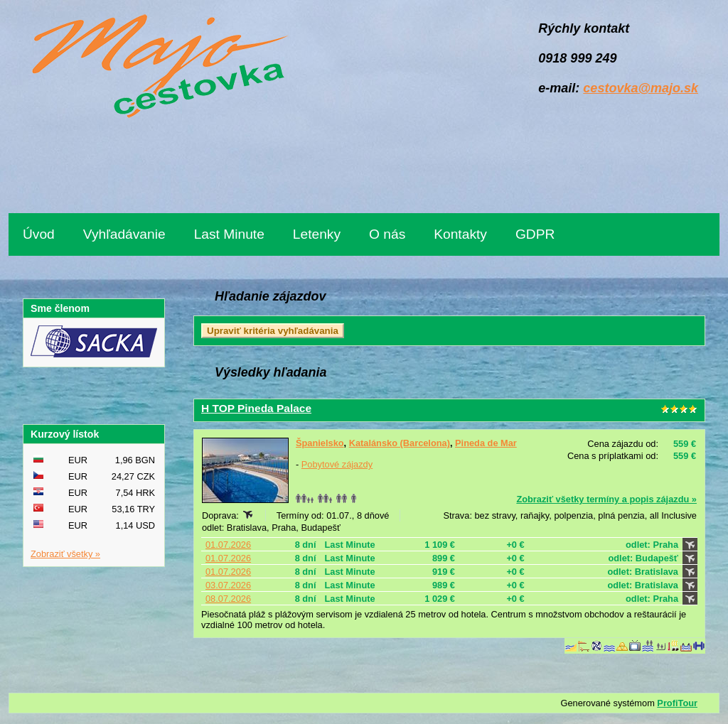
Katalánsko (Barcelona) (400, 443)
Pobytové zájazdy (337, 464)
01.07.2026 (228, 545)
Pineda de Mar (486, 443)
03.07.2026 (228, 585)
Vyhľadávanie (124, 234)
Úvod (39, 234)
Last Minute (229, 234)
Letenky (317, 234)
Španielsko (320, 443)
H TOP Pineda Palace (256, 408)
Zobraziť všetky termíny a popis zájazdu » (606, 499)
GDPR (535, 234)
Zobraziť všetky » (65, 554)
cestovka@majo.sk (641, 88)
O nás (387, 234)
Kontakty (460, 234)
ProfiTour (677, 703)
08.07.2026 (228, 599)
